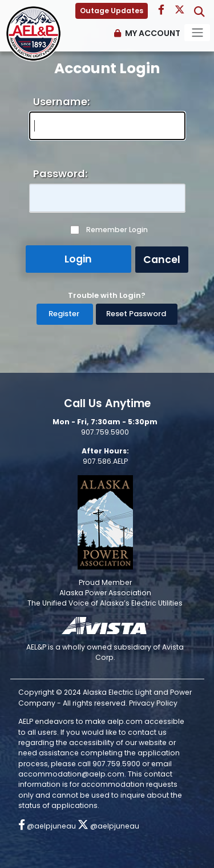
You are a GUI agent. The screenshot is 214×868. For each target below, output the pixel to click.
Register (64, 314)
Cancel (162, 260)
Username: (61, 101)
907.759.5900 (105, 432)
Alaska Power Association (105, 593)
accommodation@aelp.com (71, 774)
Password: (60, 174)
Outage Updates (112, 11)
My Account (153, 33)
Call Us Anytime (107, 403)
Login (78, 259)
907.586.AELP (105, 461)
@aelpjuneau (47, 826)
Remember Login (117, 230)
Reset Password (136, 314)
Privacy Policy (153, 703)
